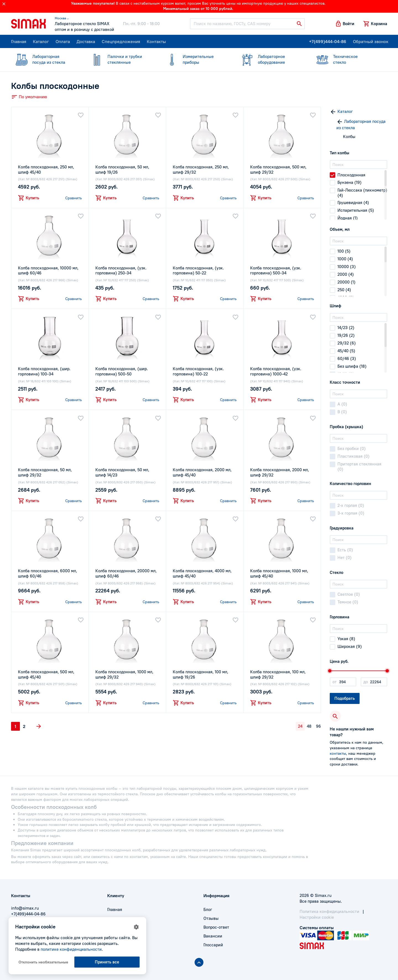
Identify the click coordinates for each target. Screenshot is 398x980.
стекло (346, 59)
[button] (345, 24)
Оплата (63, 41)
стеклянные (121, 59)
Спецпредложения (121, 41)
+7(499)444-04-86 (328, 41)
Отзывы (211, 918)
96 (318, 726)
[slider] (330, 671)
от (335, 682)
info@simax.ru (25, 908)
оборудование (271, 59)
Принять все (107, 962)
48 (309, 726)
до (366, 682)
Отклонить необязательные (43, 962)
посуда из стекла (45, 59)
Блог (208, 909)
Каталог (41, 41)
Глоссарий (213, 945)
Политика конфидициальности (329, 911)
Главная (19, 41)
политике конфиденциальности (71, 949)
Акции (113, 945)
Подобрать (345, 698)
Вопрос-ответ (216, 927)
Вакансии (213, 936)
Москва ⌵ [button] (62, 18)
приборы (196, 59)
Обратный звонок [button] (371, 41)
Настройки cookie (317, 917)
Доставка (86, 41)
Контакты (156, 41)
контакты (338, 753)
